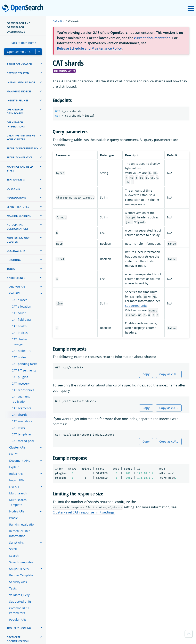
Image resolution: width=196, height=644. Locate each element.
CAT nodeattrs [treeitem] (21, 351)
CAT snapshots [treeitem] (22, 421)
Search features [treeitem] (18, 207)
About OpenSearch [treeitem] (19, 64)
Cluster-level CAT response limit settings (84, 512)
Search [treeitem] (14, 556)
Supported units (136, 306)
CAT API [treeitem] (14, 293)
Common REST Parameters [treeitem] (19, 610)
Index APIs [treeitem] (16, 474)
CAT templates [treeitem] (22, 434)
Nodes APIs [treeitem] (17, 511)
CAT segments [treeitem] (21, 408)
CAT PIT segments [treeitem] (24, 370)
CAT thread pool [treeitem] (23, 441)
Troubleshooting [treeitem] (19, 628)
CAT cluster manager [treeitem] (19, 342)
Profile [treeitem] (14, 518)
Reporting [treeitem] (14, 260)
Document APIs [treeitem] (20, 461)
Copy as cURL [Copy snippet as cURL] (169, 374)
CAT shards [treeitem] (19, 415)
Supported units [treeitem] (20, 601)
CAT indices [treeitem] (20, 333)
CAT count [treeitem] (19, 313)
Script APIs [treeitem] (17, 542)
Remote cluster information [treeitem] (20, 533)
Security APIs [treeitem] (18, 582)
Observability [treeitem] (16, 251)
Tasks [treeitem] (13, 588)
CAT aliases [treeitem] (19, 300)
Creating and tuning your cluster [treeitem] (21, 137)
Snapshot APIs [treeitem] (19, 569)
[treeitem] (41, 64)
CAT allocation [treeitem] (21, 306)
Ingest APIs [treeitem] (17, 480)
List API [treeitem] (14, 487)
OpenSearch (24, 9)
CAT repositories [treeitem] (23, 390)
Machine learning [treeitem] (19, 216)
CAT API (57, 21)
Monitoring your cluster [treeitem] (19, 240)
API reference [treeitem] (16, 278)
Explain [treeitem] (14, 467)
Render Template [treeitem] (21, 575)
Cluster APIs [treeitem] (17, 447)
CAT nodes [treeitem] (19, 357)
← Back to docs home (21, 43)
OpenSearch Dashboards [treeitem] (15, 111)
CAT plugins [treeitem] (20, 377)
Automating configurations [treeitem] (18, 227)
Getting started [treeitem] (18, 73)
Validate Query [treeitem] (19, 595)
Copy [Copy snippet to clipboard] (146, 374)
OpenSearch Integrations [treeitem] (16, 124)
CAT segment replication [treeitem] (21, 399)
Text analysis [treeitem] (16, 180)
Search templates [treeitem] (21, 562)
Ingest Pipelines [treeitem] (18, 101)
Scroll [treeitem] (13, 549)
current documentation (152, 38)
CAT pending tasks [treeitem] (24, 364)
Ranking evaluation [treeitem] (22, 524)
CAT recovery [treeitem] (21, 383)
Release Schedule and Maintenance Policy (89, 48)
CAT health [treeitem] (19, 326)
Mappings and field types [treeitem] (20, 169)
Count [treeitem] (13, 454)
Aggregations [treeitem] (16, 198)
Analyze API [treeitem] (17, 287)
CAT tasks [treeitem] (18, 428)
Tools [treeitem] (11, 269)
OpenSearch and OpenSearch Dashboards (19, 27)
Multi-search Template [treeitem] (18, 502)
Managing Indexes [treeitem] (19, 91)
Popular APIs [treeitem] (18, 620)
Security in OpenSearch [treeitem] (23, 148)
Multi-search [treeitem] (18, 493)
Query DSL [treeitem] (14, 189)
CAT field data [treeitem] (21, 320)
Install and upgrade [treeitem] (21, 82)
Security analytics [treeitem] (20, 157)
